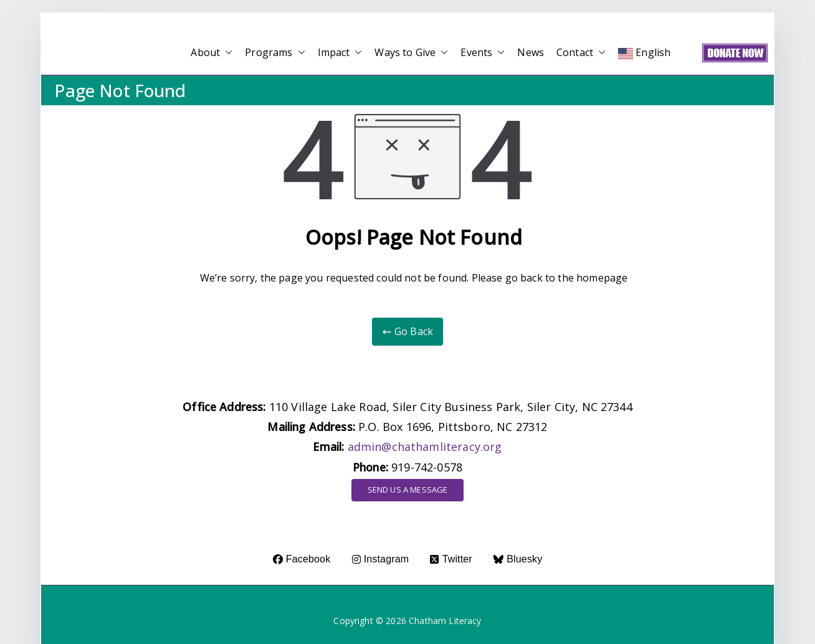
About (212, 53)
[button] (226, 53)
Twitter (451, 559)
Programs (275, 53)
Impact (340, 53)
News (531, 52)
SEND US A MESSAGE (408, 490)
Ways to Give (411, 53)
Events (483, 53)
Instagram (381, 559)
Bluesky (518, 559)
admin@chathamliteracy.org (425, 447)
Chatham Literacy (445, 621)
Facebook (302, 559)
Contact (581, 53)
